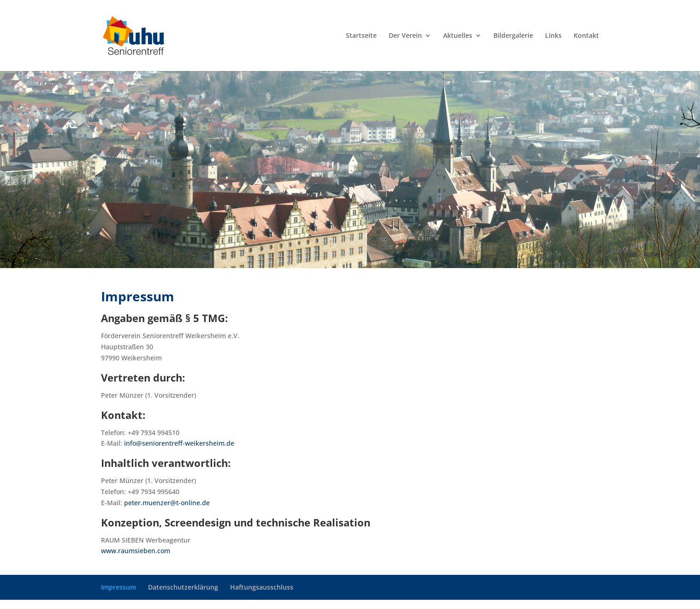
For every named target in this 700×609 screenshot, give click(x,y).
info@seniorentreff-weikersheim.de (179, 443)
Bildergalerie (513, 36)
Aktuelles (458, 36)
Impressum (119, 587)
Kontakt (586, 36)
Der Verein (405, 36)
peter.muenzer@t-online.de (167, 503)
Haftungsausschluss (262, 587)
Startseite (361, 36)
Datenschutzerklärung (183, 587)
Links (553, 36)
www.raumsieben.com (136, 551)
